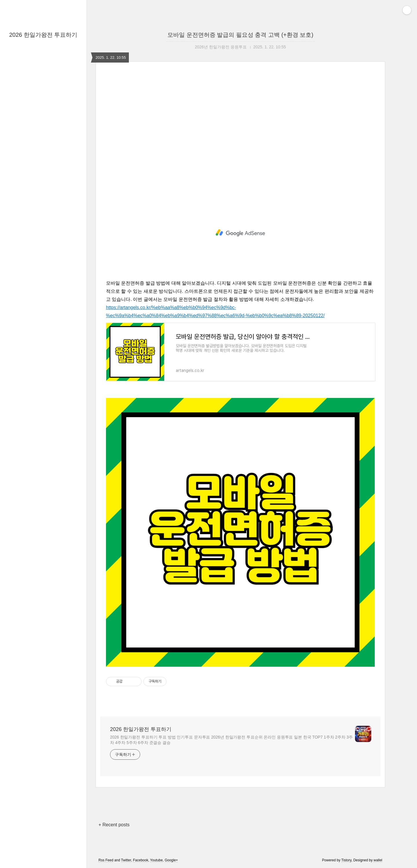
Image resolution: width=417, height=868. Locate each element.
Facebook (141, 860)
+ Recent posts (114, 825)
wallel (378, 860)
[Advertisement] (240, 137)
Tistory (346, 860)
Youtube (156, 860)
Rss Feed (106, 860)
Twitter (126, 860)
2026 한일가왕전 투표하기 (43, 35)
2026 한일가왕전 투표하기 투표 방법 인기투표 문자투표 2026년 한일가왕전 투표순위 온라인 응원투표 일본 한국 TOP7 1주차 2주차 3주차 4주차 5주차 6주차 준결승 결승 (231, 740)
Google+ (171, 860)
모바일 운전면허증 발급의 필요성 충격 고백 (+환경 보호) (240, 35)
